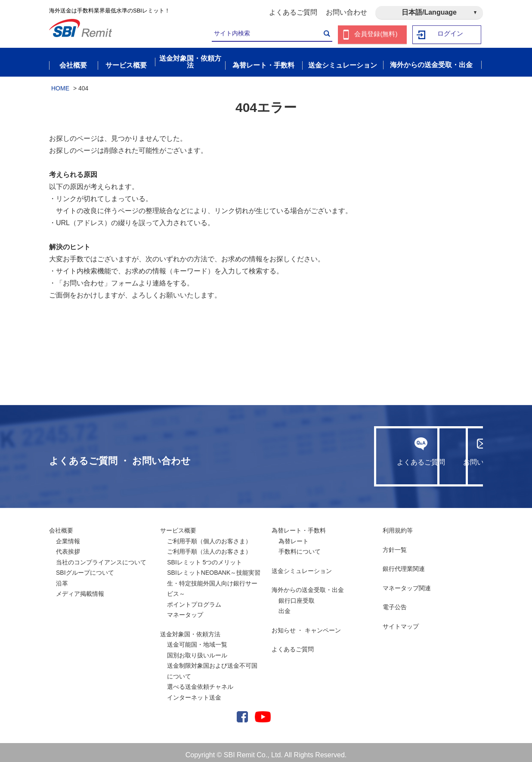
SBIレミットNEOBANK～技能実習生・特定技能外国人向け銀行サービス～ (214, 578)
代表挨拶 (68, 547)
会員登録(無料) (376, 35)
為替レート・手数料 (299, 526)
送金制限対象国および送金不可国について (212, 666)
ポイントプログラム (194, 599)
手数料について (300, 547)
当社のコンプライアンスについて (101, 557)
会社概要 (61, 526)
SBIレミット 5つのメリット (204, 557)
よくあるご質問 (293, 12)
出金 (285, 606)
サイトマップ (401, 621)
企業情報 (68, 536)
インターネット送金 (194, 692)
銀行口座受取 (297, 595)
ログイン (451, 35)
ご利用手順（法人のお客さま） (209, 547)
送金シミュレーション (302, 566)
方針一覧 (395, 545)
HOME (60, 83)
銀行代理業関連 (404, 564)
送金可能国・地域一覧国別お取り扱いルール (197, 645)
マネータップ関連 (407, 583)
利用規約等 (398, 526)
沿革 (62, 578)
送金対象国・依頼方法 (190, 629)
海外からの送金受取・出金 (308, 585)
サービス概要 (178, 526)
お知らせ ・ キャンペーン (306, 625)
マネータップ (185, 610)
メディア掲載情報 (80, 589)
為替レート (294, 536)
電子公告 (395, 602)
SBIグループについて (85, 568)
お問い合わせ (346, 12)
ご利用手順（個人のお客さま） (209, 536)
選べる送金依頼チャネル (200, 682)
